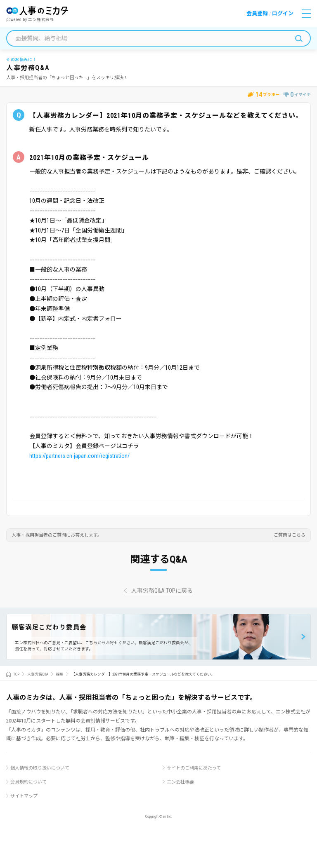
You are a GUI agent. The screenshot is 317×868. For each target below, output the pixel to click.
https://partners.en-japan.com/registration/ (79, 456)
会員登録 (257, 13)
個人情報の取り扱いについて (40, 768)
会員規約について (28, 782)
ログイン (283, 13)
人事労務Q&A (38, 674)
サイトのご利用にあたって (194, 768)
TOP (16, 674)
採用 (60, 674)
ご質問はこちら (290, 535)
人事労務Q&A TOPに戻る (162, 591)
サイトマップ (24, 796)
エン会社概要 (180, 782)
